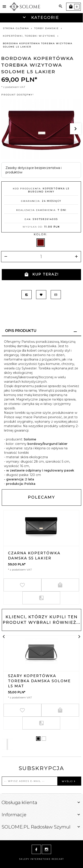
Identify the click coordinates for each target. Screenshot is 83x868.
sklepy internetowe (35, 859)
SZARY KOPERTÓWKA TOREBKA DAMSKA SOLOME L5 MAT (39, 681)
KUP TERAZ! (41, 274)
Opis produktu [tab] (21, 331)
